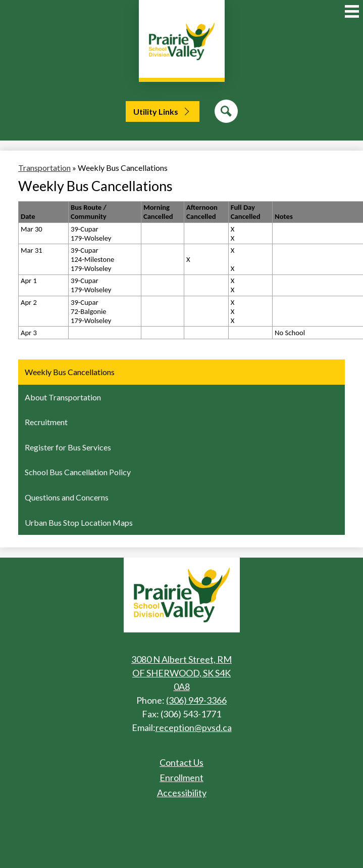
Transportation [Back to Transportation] (44, 168)
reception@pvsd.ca (194, 727)
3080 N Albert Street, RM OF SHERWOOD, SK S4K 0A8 (181, 673)
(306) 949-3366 (196, 700)
